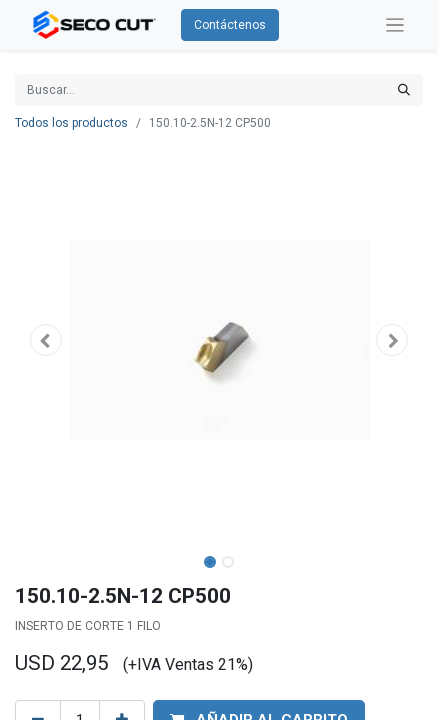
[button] (45, 340)
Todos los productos (71, 123)
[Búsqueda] (404, 90)
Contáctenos (230, 25)
